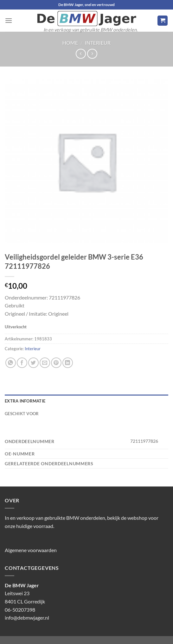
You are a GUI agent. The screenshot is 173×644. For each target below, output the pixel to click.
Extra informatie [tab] (25, 401)
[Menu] (9, 20)
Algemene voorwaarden (31, 550)
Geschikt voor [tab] (22, 414)
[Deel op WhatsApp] (11, 363)
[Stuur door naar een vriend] (45, 363)
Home (70, 43)
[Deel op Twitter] (33, 363)
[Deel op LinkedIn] (68, 363)
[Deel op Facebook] (22, 363)
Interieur (98, 43)
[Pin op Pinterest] (56, 363)
